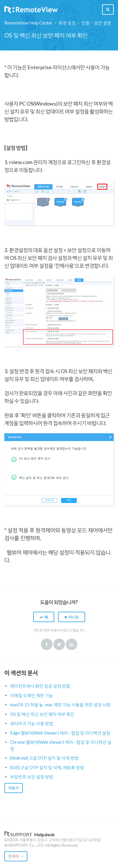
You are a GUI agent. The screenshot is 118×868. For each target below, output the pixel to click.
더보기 (14, 788)
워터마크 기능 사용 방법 (32, 723)
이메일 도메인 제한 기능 (32, 695)
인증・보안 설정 (96, 23)
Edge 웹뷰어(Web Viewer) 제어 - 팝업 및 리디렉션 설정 (60, 733)
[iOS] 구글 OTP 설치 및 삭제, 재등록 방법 (47, 767)
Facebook (47, 644)
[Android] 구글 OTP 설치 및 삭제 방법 (44, 758)
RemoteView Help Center (28, 23)
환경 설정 (67, 23)
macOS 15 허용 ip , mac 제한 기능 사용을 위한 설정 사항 (60, 705)
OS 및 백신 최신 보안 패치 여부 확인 (42, 714)
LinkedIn (72, 644)
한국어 (14, 856)
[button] (44, 617)
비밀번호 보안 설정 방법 (32, 777)
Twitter (59, 644)
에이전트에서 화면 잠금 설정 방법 (40, 686)
